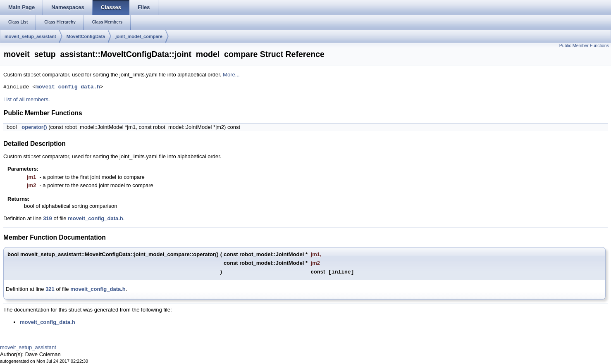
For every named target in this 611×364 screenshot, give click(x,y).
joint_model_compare (139, 36)
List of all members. (27, 99)
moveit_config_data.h (68, 87)
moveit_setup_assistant (30, 36)
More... (231, 75)
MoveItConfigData (86, 36)
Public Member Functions (584, 45)
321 (50, 289)
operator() (34, 127)
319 (48, 218)
